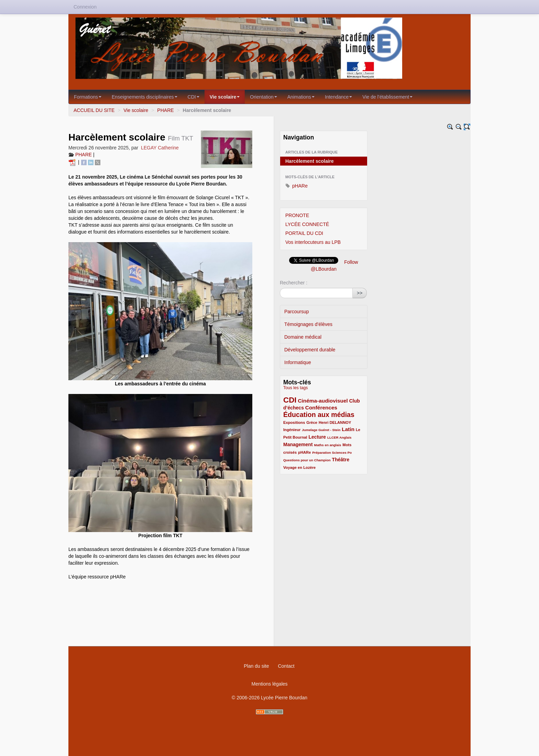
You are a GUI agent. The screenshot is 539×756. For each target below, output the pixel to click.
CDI (194, 97)
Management (298, 444)
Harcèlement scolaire (310, 161)
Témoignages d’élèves (308, 324)
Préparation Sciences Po (332, 453)
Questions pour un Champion (307, 460)
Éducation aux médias (319, 415)
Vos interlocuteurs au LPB (313, 242)
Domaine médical (303, 337)
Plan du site (256, 666)
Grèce (312, 422)
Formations (88, 97)
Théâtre (341, 460)
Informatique (298, 362)
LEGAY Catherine (160, 148)
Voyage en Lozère (299, 467)
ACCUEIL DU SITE (94, 110)
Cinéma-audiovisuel (323, 401)
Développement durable (310, 350)
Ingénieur (292, 430)
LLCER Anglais (339, 437)
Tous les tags (296, 388)
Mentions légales (269, 684)
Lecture (317, 437)
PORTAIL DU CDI (304, 233)
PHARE (165, 110)
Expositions (294, 422)
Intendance (338, 97)
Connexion (85, 7)
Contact (286, 666)
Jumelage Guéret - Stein (321, 430)
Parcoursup (297, 312)
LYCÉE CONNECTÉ (307, 224)
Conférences (321, 408)
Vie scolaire (225, 97)
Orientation (263, 97)
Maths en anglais (327, 445)
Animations (301, 97)
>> (360, 293)
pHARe (296, 186)
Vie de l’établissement (387, 97)
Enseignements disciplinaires (145, 97)
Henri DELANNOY (335, 422)
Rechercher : (294, 283)
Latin (348, 429)
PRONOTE (297, 215)
